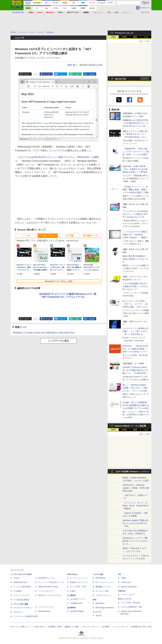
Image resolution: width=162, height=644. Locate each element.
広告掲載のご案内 (55, 627)
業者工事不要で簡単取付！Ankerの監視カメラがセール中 (135, 259)
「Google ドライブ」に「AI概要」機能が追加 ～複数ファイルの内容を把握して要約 (136, 190)
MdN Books (100, 603)
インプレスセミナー (46, 591)
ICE (119, 574)
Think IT (17, 578)
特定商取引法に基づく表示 (141, 627)
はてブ (63, 74)
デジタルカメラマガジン (23, 608)
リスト (35, 74)
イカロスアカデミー (103, 595)
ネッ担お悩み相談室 (21, 600)
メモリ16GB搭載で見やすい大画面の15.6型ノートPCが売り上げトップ (135, 286)
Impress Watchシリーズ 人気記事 (130, 426)
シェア (48, 74)
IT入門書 (69, 236)
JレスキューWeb (102, 591)
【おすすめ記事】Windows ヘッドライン (132, 472)
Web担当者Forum (20, 582)
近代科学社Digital (77, 611)
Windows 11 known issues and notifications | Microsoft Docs (44, 333)
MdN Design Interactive (105, 608)
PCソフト (48, 236)
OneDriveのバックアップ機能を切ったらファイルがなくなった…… (136, 541)
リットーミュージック (79, 578)
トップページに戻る (59, 341)
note (77, 74)
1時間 (113, 37)
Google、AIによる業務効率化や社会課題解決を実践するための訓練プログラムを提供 (136, 405)
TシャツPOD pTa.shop (130, 603)
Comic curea (126, 582)
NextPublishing (44, 611)
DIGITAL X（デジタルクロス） (50, 595)
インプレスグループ (120, 627)
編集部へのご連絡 (72, 627)
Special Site (121, 79)
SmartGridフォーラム (47, 578)
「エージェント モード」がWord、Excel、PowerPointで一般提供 (136, 506)
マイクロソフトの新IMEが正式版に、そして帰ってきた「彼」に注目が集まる (136, 331)
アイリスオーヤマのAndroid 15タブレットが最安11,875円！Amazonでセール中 (135, 214)
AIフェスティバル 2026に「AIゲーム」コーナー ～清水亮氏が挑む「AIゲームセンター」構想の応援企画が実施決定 (136, 307)
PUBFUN (122, 591)
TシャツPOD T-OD (78, 587)
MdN (94, 600)
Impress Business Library (48, 587)
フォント (126, 12)
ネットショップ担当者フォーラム (51, 582)
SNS (109, 12)
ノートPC (26, 236)
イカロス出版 (98, 574)
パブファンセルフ (128, 595)
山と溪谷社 (72, 595)
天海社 (124, 578)
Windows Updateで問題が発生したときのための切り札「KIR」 (135, 523)
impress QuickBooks (129, 587)
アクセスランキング (124, 33)
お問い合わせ (39, 627)
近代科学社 (72, 608)
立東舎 (73, 591)
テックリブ (97, 612)
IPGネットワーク (125, 599)
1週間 (135, 37)
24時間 (124, 37)
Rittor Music (72, 574)
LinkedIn (92, 74)
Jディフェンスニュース (105, 582)
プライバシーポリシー (90, 627)
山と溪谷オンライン (78, 599)
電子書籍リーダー (91, 236)
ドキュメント (98, 12)
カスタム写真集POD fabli (131, 607)
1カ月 (146, 37)
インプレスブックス (46, 607)
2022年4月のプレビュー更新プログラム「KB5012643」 (63, 157)
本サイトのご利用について (21, 627)
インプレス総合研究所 (22, 587)
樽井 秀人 (72, 65)
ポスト (27, 74)
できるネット (19, 612)
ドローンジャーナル (21, 595)
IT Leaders (18, 591)
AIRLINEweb (101, 578)
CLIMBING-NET (76, 603)
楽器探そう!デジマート (79, 582)
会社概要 (106, 627)
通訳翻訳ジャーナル (103, 587)
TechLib (98, 616)
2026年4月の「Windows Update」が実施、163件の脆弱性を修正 (136, 488)
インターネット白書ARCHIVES (26, 616)
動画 (117, 12)
